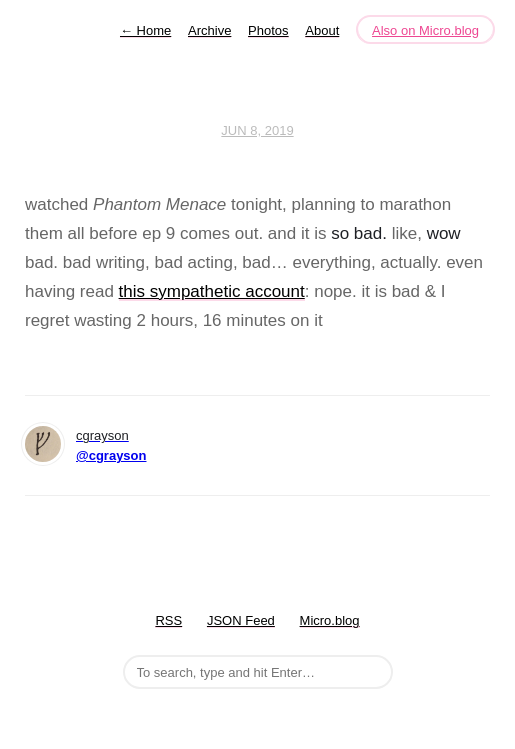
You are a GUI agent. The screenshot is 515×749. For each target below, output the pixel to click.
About (322, 30)
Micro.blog (330, 620)
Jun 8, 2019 (257, 130)
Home (145, 30)
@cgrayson (111, 455)
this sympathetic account (212, 291)
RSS (168, 620)
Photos (268, 30)
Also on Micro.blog (425, 30)
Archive (209, 30)
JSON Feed (241, 620)
